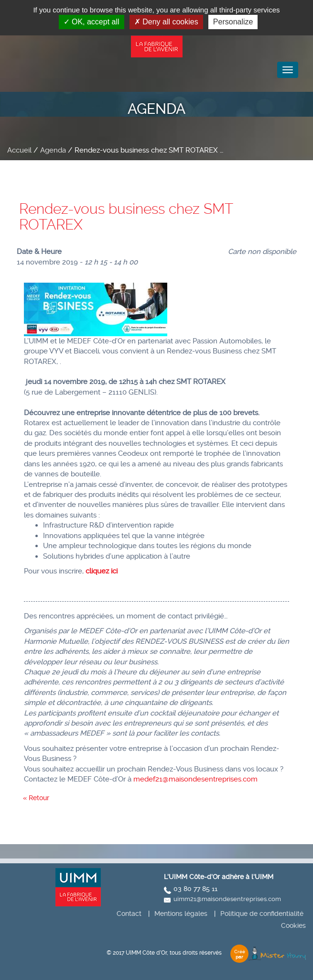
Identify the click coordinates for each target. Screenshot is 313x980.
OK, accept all (92, 22)
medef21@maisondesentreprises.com (195, 779)
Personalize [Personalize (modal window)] (233, 22)
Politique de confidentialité (262, 914)
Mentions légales (181, 914)
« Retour (36, 798)
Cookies (293, 925)
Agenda (53, 150)
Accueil (19, 150)
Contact (129, 914)
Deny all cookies (166, 22)
